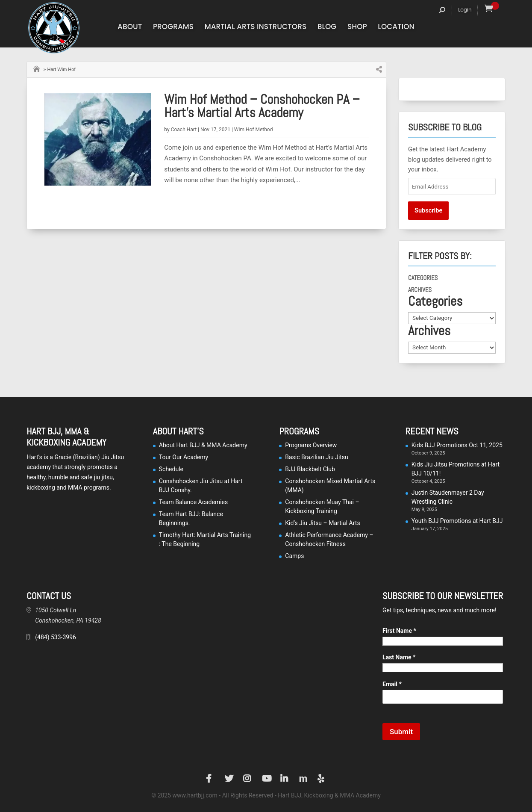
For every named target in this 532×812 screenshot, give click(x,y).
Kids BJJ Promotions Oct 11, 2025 (457, 445)
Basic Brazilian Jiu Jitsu (317, 457)
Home (38, 68)
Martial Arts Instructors (256, 28)
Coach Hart (184, 130)
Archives (420, 290)
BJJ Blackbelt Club (310, 469)
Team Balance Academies (194, 502)
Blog (327, 28)
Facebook (210, 779)
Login (465, 10)
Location (396, 28)
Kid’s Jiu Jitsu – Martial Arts (322, 523)
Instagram (247, 779)
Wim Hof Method (254, 130)
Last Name (399, 657)
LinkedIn (285, 779)
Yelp (322, 779)
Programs (173, 28)
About (130, 28)
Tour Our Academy (184, 457)
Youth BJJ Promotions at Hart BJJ (457, 521)
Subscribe (428, 211)
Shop (357, 28)
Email (392, 684)
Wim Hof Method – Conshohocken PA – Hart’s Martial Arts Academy (262, 106)
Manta (303, 779)
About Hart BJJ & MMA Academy (203, 445)
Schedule (171, 469)
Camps (294, 556)
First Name (399, 631)
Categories (423, 278)
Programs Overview (311, 445)
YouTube (266, 779)
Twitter (229, 779)
